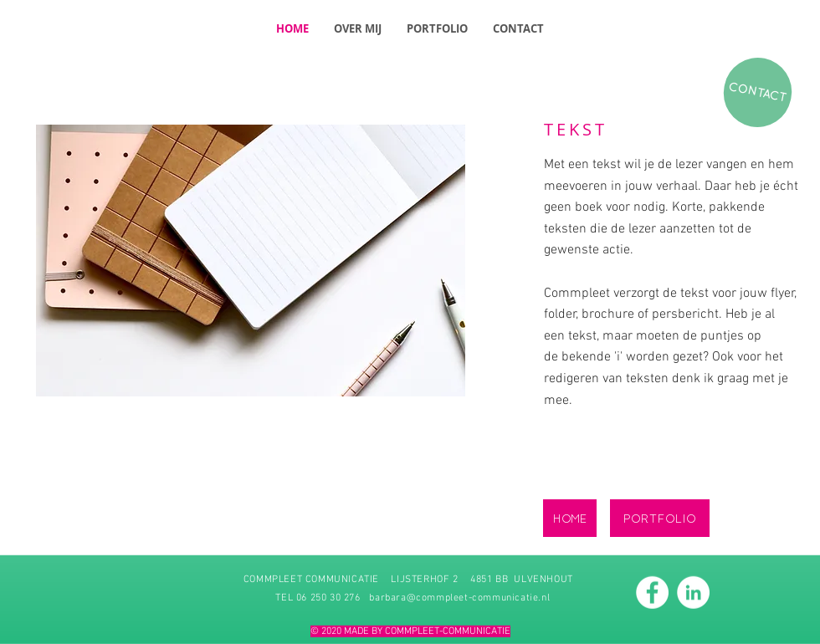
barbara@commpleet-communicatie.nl (459, 597)
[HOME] (570, 518)
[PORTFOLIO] (660, 518)
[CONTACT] (757, 93)
